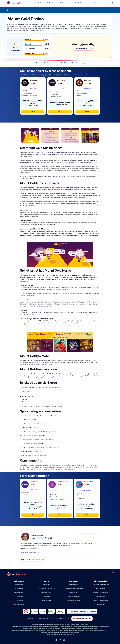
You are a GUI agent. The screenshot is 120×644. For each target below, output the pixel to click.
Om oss (46, 581)
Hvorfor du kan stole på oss (46, 589)
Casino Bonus (51, 3)
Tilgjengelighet (101, 597)
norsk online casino (62, 154)
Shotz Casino (87, 88)
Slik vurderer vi (101, 589)
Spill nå (33, 111)
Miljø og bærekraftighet (101, 601)
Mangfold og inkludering (101, 593)
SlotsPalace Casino (60, 491)
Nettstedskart (46, 601)
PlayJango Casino (87, 490)
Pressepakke (101, 605)
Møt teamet (46, 585)
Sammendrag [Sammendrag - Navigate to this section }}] (80, 63)
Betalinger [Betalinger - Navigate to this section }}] (64, 63)
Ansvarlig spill (74, 585)
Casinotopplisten (13, 10)
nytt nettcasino (39, 152)
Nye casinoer (19, 589)
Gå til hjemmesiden (82, 49)
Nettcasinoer (22, 10)
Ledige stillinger (46, 593)
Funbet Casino (33, 490)
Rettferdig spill (74, 593)
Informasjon (74, 581)
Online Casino (19, 581)
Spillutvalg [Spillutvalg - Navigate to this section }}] (47, 63)
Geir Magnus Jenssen (39, 559)
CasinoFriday (33, 88)
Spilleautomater (19, 605)
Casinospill (63, 3)
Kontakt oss (46, 597)
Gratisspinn (19, 597)
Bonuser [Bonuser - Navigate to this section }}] (38, 63)
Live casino (19, 601)
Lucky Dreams (60, 89)
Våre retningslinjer (101, 581)
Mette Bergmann (36, 535)
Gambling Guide (76, 3)
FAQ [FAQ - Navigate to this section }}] (72, 63)
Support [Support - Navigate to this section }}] (56, 63)
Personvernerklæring (74, 601)
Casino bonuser (19, 593)
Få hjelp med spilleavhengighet (74, 589)
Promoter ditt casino (74, 597)
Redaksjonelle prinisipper (101, 585)
